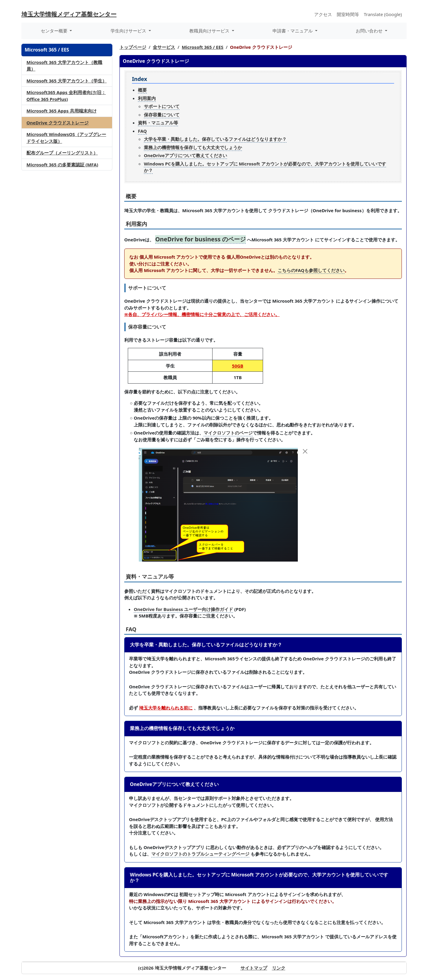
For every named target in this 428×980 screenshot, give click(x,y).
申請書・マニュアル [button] (293, 31)
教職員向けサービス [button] (210, 31)
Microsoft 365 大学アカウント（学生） (67, 81)
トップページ (133, 47)
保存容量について (162, 115)
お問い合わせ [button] (370, 31)
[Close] (305, 451)
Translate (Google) (383, 14)
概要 (142, 90)
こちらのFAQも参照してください (311, 270)
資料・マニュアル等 (158, 123)
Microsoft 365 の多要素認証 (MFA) (62, 165)
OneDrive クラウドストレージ (58, 123)
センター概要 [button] (55, 31)
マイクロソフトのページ (228, 433)
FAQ (142, 131)
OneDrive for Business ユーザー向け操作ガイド (183, 609)
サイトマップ (254, 968)
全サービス (164, 47)
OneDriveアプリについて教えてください (185, 155)
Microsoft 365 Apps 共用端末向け (62, 111)
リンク (279, 968)
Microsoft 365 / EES (202, 47)
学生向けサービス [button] (129, 31)
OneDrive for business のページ (200, 239)
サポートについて (162, 106)
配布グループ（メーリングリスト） (62, 153)
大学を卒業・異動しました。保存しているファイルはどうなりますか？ (215, 139)
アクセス (323, 14)
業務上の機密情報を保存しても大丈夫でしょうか (193, 147)
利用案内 (147, 98)
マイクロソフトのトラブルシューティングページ (200, 854)
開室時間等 (348, 14)
